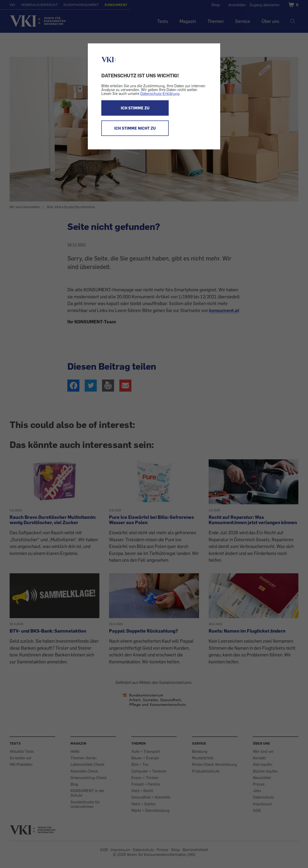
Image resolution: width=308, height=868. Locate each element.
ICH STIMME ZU (135, 108)
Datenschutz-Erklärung (160, 93)
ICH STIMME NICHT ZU (135, 128)
